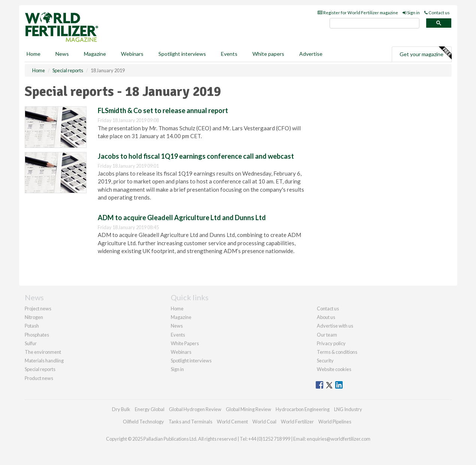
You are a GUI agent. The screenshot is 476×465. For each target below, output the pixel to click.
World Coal (264, 422)
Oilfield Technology (143, 422)
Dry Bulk (121, 409)
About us (326, 317)
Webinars (132, 54)
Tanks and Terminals (190, 422)
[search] (375, 23)
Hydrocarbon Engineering (303, 409)
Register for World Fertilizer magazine (358, 13)
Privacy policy (331, 343)
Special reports (40, 369)
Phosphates (37, 335)
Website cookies (334, 369)
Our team (327, 335)
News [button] (62, 54)
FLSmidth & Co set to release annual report (163, 110)
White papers (268, 54)
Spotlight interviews (182, 54)
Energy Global (150, 409)
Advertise (311, 54)
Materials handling (44, 361)
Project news (38, 309)
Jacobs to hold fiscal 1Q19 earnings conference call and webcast (196, 156)
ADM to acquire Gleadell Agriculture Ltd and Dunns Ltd (182, 218)
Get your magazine (425, 53)
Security (325, 361)
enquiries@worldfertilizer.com (339, 439)
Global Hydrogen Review (195, 409)
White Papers (185, 343)
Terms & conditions (337, 352)
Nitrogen (34, 317)
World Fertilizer (297, 422)
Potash (32, 326)
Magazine (95, 54)
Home (34, 54)
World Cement (232, 422)
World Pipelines (335, 422)
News (177, 326)
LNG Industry (348, 409)
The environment (43, 352)
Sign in (411, 13)
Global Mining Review (248, 409)
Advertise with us (335, 326)
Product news (39, 378)
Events (229, 54)
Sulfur (31, 343)
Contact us (437, 13)
